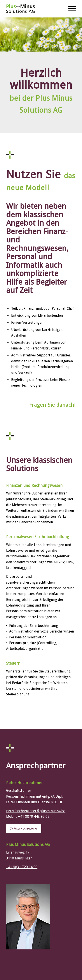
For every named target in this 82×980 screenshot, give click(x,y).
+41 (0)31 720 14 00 (22, 867)
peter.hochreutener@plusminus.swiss (36, 811)
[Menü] (70, 9)
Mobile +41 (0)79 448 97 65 (28, 817)
